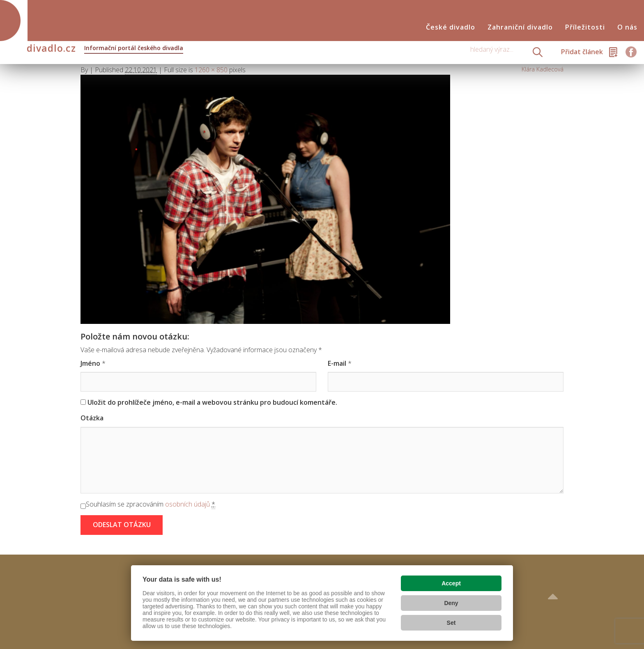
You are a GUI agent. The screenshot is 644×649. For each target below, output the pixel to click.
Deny (451, 603)
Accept (451, 583)
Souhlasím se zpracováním (151, 504)
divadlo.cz (105, 49)
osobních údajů (187, 504)
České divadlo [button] (451, 27)
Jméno (90, 363)
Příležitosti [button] (585, 27)
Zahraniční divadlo (520, 27)
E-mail (337, 363)
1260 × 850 (211, 70)
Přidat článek (582, 52)
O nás (627, 27)
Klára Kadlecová (543, 69)
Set (451, 623)
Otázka (92, 418)
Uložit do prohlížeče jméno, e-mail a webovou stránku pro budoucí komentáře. (212, 402)
